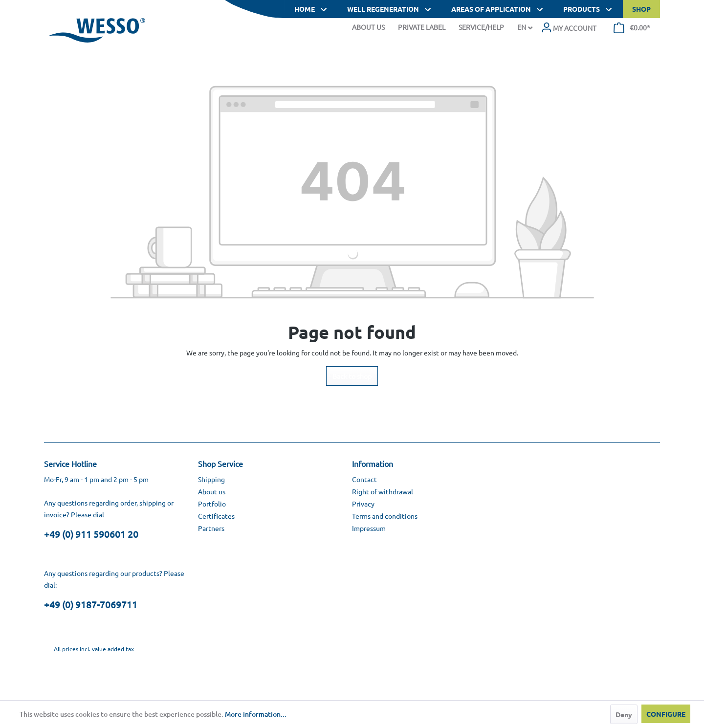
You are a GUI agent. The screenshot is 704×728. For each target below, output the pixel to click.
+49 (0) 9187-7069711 (91, 604)
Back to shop (352, 376)
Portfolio (212, 504)
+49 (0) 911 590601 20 (91, 534)
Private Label (422, 27)
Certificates (216, 516)
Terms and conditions (385, 516)
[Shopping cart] (632, 28)
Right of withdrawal (383, 491)
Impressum (369, 528)
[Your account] (569, 28)
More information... (256, 714)
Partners (211, 528)
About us (212, 491)
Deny (624, 714)
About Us (368, 27)
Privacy (363, 504)
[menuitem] (569, 28)
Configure (666, 714)
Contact (364, 479)
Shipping (211, 479)
